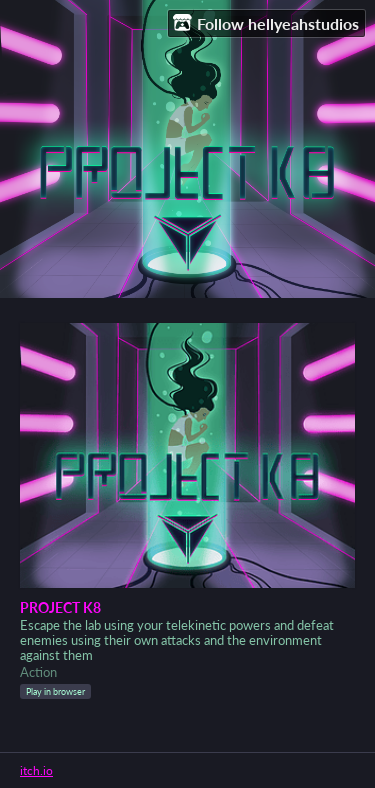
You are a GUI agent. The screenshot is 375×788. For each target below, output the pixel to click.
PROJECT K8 (60, 607)
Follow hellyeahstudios (266, 23)
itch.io (36, 770)
